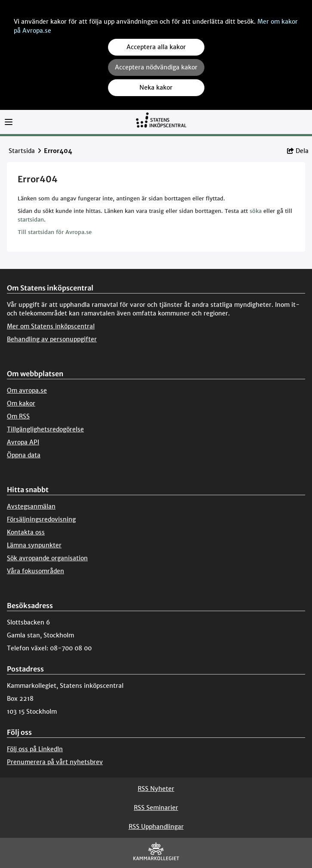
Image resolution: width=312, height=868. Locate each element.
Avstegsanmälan (31, 506)
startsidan (31, 220)
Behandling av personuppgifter (52, 339)
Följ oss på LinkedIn (35, 749)
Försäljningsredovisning (41, 519)
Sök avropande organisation (47, 558)
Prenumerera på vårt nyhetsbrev (55, 762)
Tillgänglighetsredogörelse (45, 429)
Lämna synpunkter (34, 545)
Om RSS (18, 416)
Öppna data (24, 455)
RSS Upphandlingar (156, 827)
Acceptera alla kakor (156, 47)
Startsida (22, 151)
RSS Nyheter (156, 789)
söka (256, 211)
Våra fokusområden (36, 571)
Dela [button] (298, 151)
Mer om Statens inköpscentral (51, 326)
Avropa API (23, 442)
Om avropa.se (27, 390)
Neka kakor (156, 87)
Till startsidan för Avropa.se (55, 232)
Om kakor (21, 403)
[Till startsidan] (161, 124)
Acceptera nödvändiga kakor (156, 67)
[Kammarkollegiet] (156, 853)
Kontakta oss (26, 532)
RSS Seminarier (156, 808)
